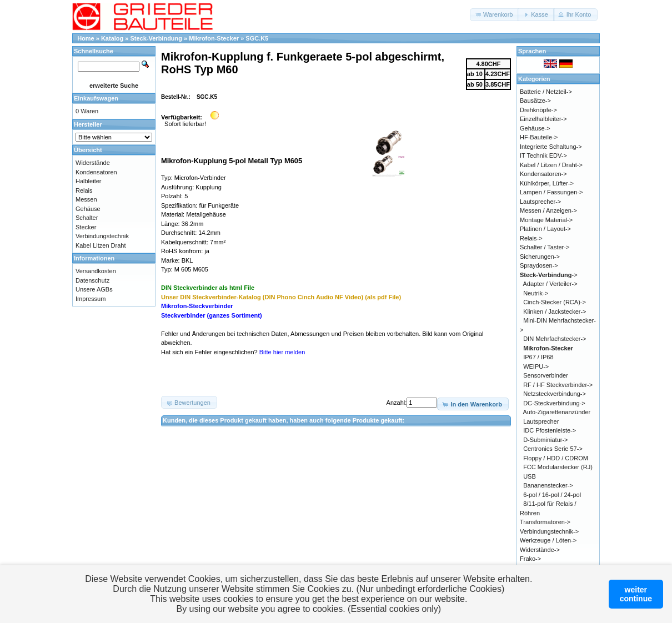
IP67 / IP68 (538, 357)
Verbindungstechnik (102, 236)
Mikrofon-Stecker (214, 38)
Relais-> (531, 238)
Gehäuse (88, 209)
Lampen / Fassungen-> (551, 192)
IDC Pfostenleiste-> (550, 430)
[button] (495, 15)
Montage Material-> (546, 220)
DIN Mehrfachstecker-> (555, 339)
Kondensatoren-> (543, 174)
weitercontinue (636, 594)
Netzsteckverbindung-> (555, 394)
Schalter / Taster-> (545, 247)
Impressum (91, 299)
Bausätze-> (535, 101)
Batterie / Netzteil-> (546, 92)
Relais (84, 190)
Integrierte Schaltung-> (551, 147)
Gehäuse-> (535, 128)
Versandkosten (96, 271)
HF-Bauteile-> (539, 137)
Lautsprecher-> (540, 202)
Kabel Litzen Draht (101, 245)
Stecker (86, 227)
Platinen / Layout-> (545, 229)
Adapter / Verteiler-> (550, 284)
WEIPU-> (536, 366)
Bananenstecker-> (548, 485)
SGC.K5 (257, 38)
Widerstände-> (540, 550)
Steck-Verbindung (157, 38)
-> (549, 275)
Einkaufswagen (96, 98)
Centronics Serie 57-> (553, 449)
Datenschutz (92, 280)
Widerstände (93, 163)
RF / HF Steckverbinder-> (558, 385)
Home (86, 38)
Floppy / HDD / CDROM (556, 458)
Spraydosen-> (539, 265)
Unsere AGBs (94, 289)
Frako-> (530, 559)
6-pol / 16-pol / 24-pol (552, 495)
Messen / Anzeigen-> (548, 210)
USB (530, 476)
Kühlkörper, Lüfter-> (547, 183)
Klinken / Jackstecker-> (555, 311)
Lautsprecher (541, 421)
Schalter (87, 218)
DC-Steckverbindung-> (554, 403)
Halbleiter (88, 181)
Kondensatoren (96, 172)
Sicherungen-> (540, 257)
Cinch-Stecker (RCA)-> (555, 302)
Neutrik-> (536, 293)
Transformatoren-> (545, 522)
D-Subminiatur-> (545, 440)
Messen (86, 199)
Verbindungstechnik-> (549, 531)
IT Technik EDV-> (543, 155)
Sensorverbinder (546, 375)
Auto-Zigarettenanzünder (557, 412)
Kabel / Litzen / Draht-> (551, 165)
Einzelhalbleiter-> (543, 119)
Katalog (112, 38)
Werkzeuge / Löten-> (548, 540)
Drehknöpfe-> (538, 110)
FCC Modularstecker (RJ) (558, 467)
